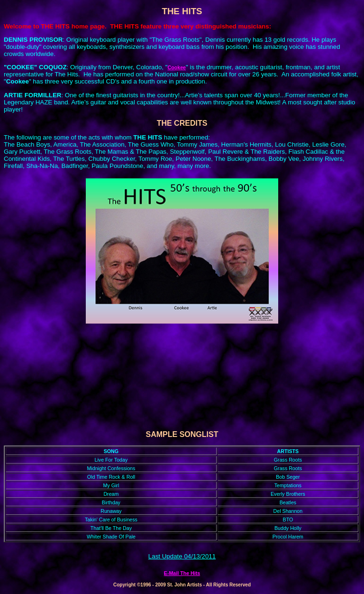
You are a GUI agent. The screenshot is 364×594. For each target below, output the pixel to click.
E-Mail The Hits (182, 573)
